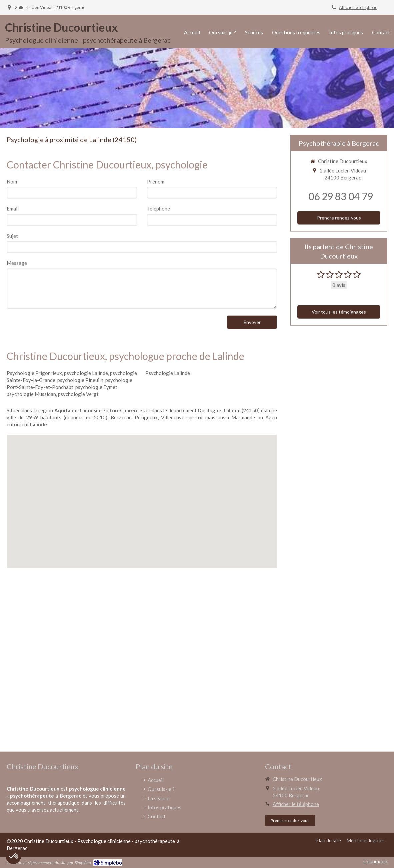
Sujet (12, 236)
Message (17, 263)
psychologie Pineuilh (80, 380)
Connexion (375, 861)
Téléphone (158, 208)
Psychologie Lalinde (168, 373)
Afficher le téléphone (358, 7)
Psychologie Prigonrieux (34, 373)
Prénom (156, 181)
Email (13, 208)
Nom (12, 181)
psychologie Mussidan (31, 394)
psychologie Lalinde (86, 373)
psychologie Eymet (96, 387)
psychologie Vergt (78, 394)
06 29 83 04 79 (341, 196)
